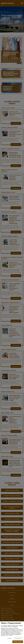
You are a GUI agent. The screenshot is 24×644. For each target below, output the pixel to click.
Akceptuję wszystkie (18, 642)
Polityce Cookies (8, 635)
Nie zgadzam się (18, 638)
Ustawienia (9, 638)
